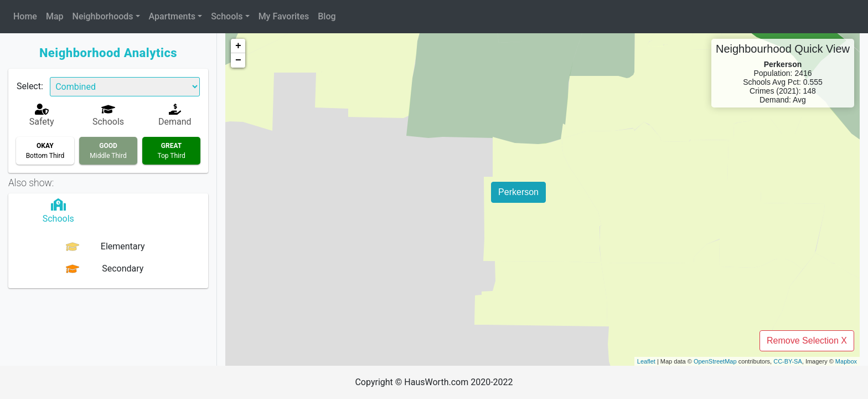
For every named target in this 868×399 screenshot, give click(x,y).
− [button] (238, 60)
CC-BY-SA (788, 361)
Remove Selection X (807, 341)
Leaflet (646, 361)
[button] (106, 17)
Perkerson (518, 192)
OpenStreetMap (715, 361)
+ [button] (238, 46)
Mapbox (846, 361)
